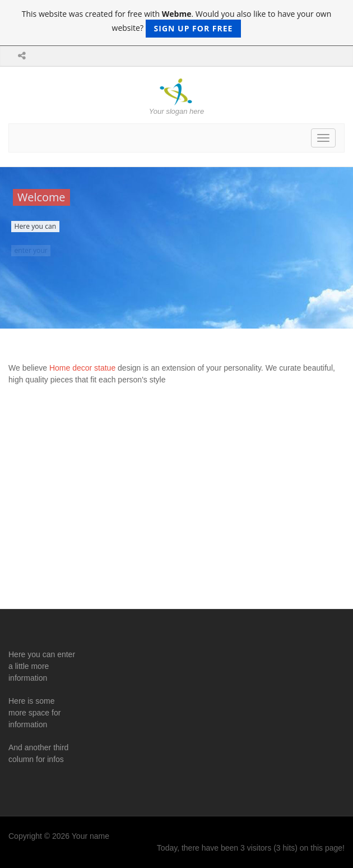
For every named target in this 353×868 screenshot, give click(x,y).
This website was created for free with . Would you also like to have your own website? (177, 23)
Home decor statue (83, 368)
